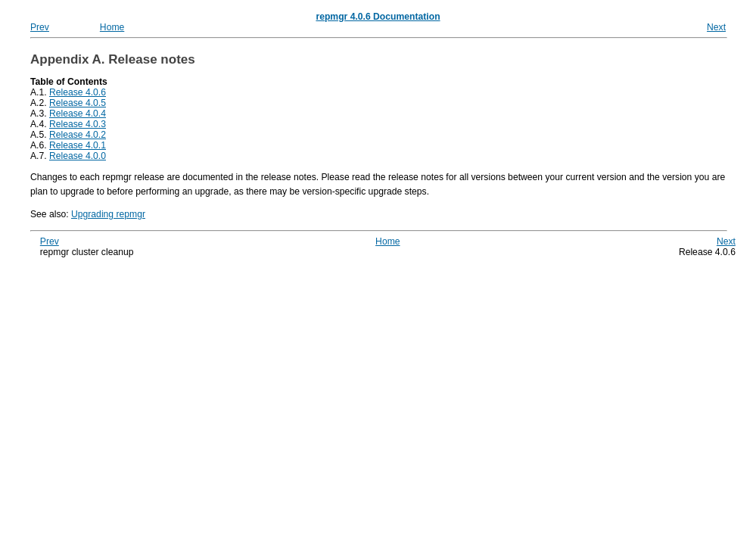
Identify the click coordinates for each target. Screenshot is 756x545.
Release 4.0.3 (78, 124)
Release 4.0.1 (78, 145)
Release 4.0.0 (78, 156)
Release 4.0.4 (78, 114)
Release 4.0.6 (78, 92)
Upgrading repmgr (108, 214)
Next (716, 27)
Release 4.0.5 (78, 103)
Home (112, 27)
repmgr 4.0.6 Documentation (378, 17)
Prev (40, 27)
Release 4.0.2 (78, 135)
